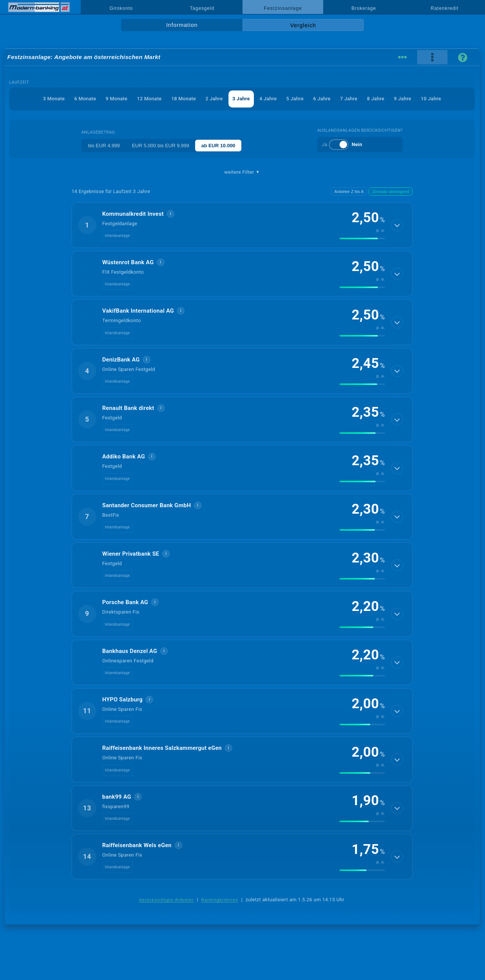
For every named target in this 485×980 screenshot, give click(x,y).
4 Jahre (268, 99)
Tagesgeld (202, 8)
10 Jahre (431, 99)
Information (182, 25)
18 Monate (184, 99)
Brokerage (364, 8)
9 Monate (117, 99)
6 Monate (85, 99)
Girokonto (121, 8)
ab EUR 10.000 (218, 146)
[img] (362, 238)
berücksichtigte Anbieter (167, 900)
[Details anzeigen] (397, 225)
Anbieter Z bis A (349, 192)
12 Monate (149, 99)
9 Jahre (403, 99)
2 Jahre (214, 99)
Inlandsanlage (117, 236)
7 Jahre (349, 99)
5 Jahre (295, 99)
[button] (242, 225)
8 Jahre (376, 99)
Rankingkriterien (220, 900)
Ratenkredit (445, 8)
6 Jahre (322, 99)
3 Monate (54, 99)
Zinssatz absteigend (391, 192)
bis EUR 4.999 (104, 146)
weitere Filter (242, 172)
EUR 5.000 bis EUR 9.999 (160, 146)
